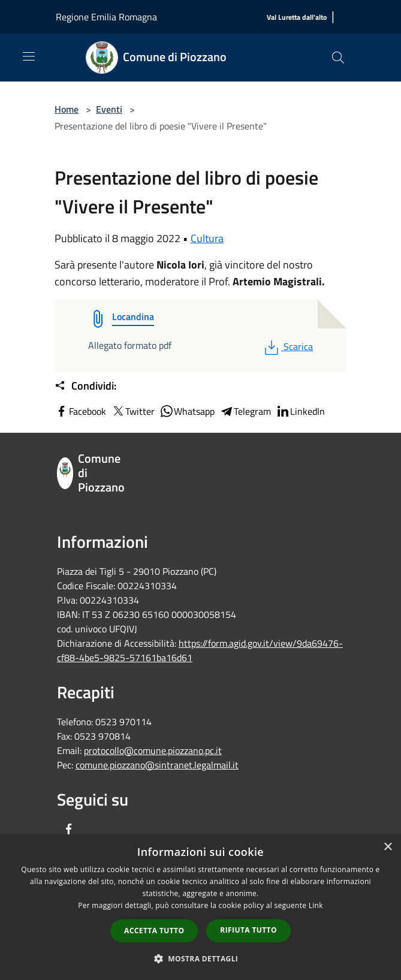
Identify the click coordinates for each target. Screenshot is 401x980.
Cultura (207, 238)
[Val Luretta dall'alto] (297, 18)
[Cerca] (338, 58)
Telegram (245, 411)
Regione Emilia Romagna (106, 17)
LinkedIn (300, 411)
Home (67, 109)
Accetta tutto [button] (154, 931)
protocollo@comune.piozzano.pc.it (153, 750)
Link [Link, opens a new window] (316, 905)
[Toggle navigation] (29, 56)
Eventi (109, 109)
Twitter (133, 411)
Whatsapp (187, 411)
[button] (201, 958)
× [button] (388, 847)
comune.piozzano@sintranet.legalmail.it (157, 765)
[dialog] (200, 907)
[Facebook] (69, 830)
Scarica (287, 346)
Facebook (80, 411)
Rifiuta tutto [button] (248, 930)
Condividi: (85, 386)
